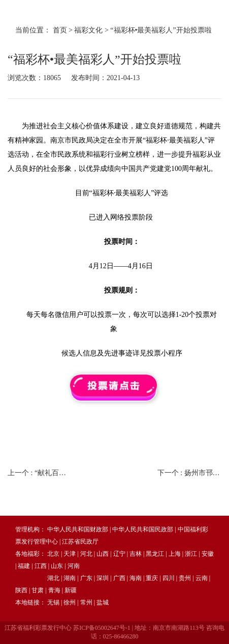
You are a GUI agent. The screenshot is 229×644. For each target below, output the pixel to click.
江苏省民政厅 (80, 542)
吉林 (136, 554)
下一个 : (189, 473)
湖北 (53, 578)
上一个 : (40, 473)
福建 (24, 566)
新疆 (71, 590)
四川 (169, 578)
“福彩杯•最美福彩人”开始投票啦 (161, 30)
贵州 (185, 578)
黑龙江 (155, 554)
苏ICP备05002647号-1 (102, 628)
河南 (74, 566)
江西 (41, 566)
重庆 (152, 578)
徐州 (70, 602)
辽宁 (119, 554)
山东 (57, 566)
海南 (136, 578)
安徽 (208, 554)
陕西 (21, 590)
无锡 (53, 602)
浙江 (191, 554)
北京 (53, 554)
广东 (86, 578)
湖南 (70, 578)
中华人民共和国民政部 (143, 529)
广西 (119, 578)
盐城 (103, 602)
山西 (103, 554)
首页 (60, 30)
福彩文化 (88, 30)
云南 (202, 578)
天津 (70, 554)
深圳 (103, 578)
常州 (86, 602)
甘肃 (38, 590)
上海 (175, 554)
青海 (54, 590)
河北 (86, 554)
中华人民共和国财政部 (78, 529)
